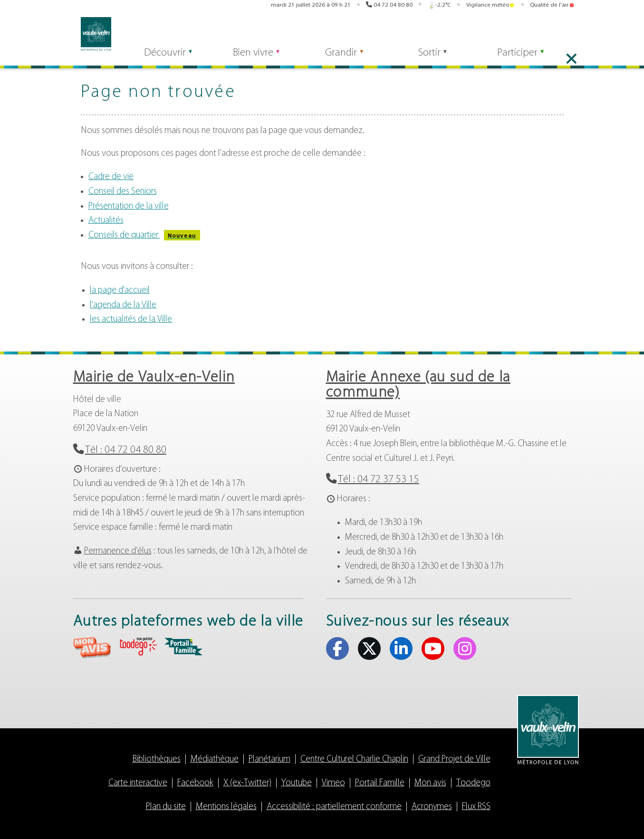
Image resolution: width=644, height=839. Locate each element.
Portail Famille (380, 783)
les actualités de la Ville (131, 319)
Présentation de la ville (129, 206)
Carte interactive (138, 783)
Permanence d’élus (118, 551)
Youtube (297, 783)
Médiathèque (215, 759)
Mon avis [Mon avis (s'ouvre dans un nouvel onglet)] (386, 32)
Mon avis (430, 783)
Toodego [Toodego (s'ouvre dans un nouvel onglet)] (422, 33)
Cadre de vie (111, 177)
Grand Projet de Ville (454, 759)
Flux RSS (476, 807)
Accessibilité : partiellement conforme (334, 807)
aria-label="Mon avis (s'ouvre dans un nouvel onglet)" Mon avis (92, 648)
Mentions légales (226, 807)
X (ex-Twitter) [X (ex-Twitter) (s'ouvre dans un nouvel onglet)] (527, 32)
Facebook (195, 783)
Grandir (343, 58)
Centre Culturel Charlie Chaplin (354, 759)
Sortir (435, 58)
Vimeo (333, 783)
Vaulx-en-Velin (88, 34)
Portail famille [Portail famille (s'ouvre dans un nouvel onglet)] (457, 32)
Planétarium (269, 759)
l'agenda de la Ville (123, 305)
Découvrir (159, 58)
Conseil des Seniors (123, 192)
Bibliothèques (157, 759)
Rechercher (224, 32)
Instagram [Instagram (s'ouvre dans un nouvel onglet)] (571, 32)
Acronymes (432, 807)
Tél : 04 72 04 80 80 (126, 450)
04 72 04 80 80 (393, 6)
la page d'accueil (120, 291)
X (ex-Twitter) (247, 783)
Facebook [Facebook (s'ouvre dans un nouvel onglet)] (512, 32)
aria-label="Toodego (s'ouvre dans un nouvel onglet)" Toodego (138, 646)
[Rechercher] (168, 32)
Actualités (106, 221)
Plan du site (166, 807)
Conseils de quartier (144, 235)
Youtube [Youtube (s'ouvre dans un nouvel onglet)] (557, 32)
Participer (527, 58)
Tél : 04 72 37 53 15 (379, 480)
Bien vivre (251, 58)
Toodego (473, 783)
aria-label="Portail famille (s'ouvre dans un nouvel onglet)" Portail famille (183, 647)
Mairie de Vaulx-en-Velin (154, 378)
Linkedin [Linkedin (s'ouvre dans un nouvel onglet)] (542, 32)
